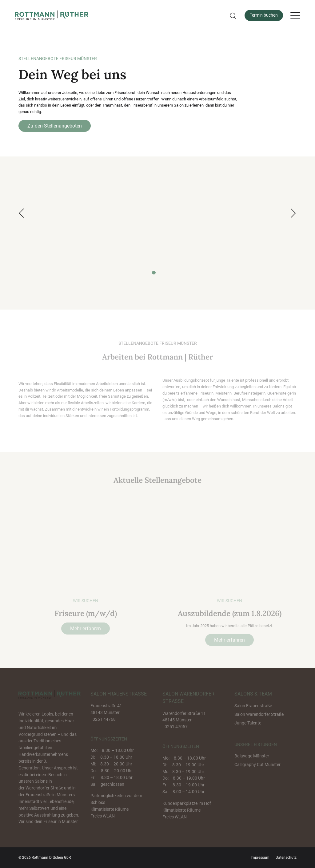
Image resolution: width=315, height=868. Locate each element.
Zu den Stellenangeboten (55, 126)
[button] (232, 16)
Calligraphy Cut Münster (257, 765)
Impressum (260, 858)
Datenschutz (286, 858)
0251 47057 (176, 727)
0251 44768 (104, 719)
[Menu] (295, 15)
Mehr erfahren (85, 629)
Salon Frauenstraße (253, 706)
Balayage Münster (252, 756)
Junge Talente (248, 723)
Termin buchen (264, 15)
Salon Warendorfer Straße (259, 714)
